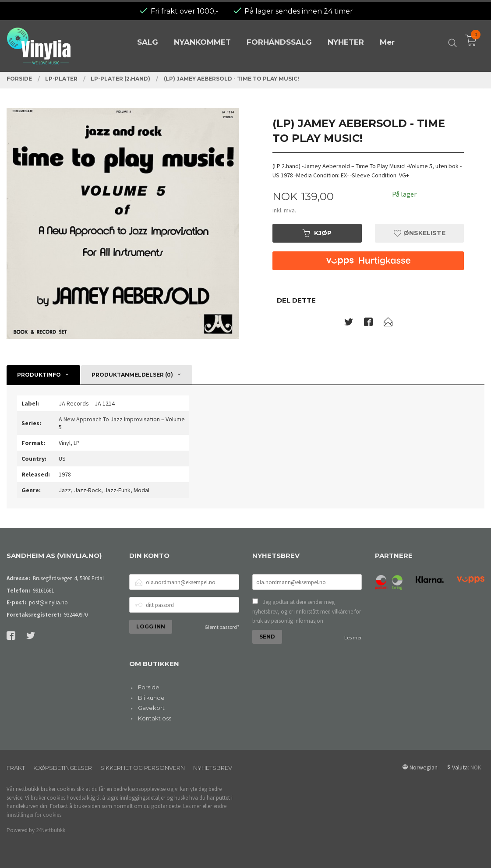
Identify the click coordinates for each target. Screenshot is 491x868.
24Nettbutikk (51, 830)
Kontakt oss (155, 718)
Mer (387, 40)
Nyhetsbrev (213, 768)
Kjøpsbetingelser (63, 768)
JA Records (74, 403)
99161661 (43, 591)
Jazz (65, 490)
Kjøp (317, 233)
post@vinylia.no (48, 602)
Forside (149, 687)
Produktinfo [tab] (39, 375)
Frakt (16, 768)
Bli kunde (151, 698)
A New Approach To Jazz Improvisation (109, 419)
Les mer (353, 637)
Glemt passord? (222, 627)
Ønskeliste (420, 233)
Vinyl (65, 443)
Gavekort (151, 708)
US (62, 459)
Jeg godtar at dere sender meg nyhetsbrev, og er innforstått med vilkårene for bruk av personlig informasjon (307, 611)
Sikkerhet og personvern (143, 768)
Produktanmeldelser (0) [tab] (132, 375)
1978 (65, 474)
